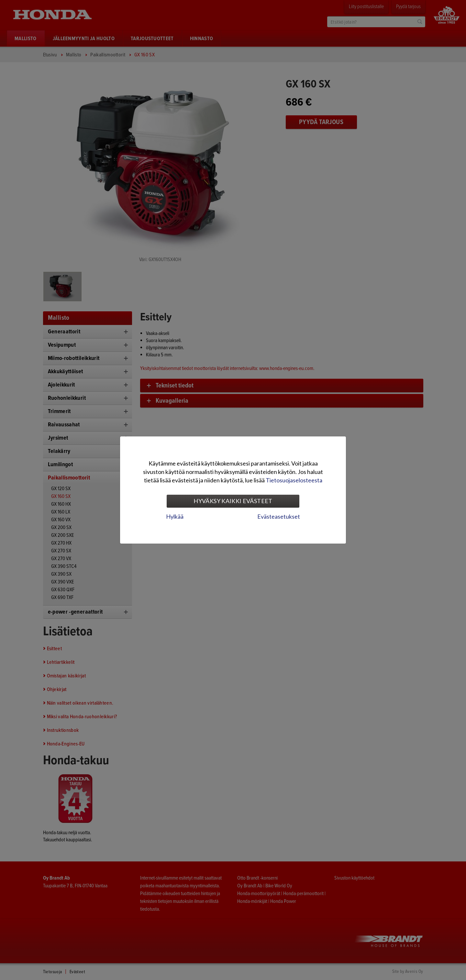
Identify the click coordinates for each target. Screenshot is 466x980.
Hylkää (175, 516)
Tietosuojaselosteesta (294, 480)
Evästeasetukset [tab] (279, 516)
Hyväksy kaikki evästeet (233, 501)
